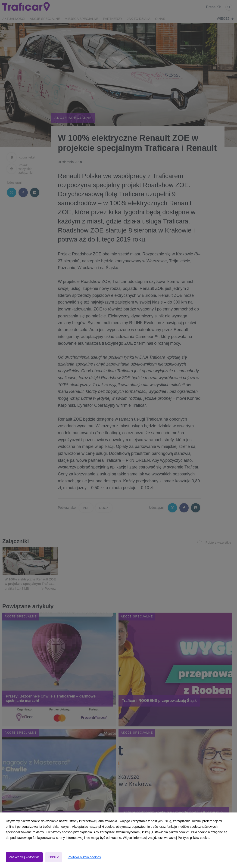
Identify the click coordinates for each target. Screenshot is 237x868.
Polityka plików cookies (84, 857)
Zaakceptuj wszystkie (24, 857)
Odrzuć (54, 857)
